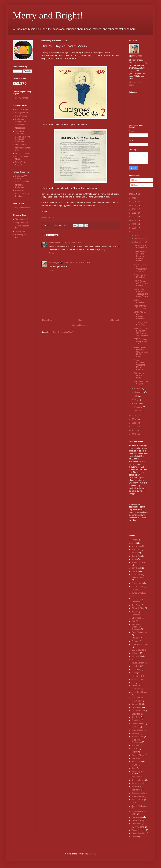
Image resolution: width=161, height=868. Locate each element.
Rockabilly (136, 790)
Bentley (135, 553)
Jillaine (134, 686)
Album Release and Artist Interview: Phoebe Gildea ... (140, 256)
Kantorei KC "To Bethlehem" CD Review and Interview (141, 332)
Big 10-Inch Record (23, 208)
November (139, 242)
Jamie (134, 673)
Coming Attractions (140, 301)
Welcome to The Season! (141, 383)
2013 (135, 423)
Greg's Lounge (21, 223)
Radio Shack (137, 777)
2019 (135, 224)
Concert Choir (137, 586)
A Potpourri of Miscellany (140, 276)
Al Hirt (134, 543)
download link (48, 217)
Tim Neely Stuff (22, 219)
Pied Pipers (136, 758)
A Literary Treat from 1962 (140, 324)
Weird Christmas (22, 182)
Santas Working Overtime (22, 195)
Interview (135, 666)
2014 (135, 419)
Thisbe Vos (136, 820)
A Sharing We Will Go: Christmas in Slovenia (140, 268)
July (136, 396)
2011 (135, 430)
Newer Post (47, 320)
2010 (135, 434)
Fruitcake (135, 638)
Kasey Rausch (138, 711)
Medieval (135, 733)
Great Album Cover (140, 644)
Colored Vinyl (137, 583)
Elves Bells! (20, 191)
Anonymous (137, 546)
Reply (52, 253)
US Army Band (138, 827)
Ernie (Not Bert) (22, 113)
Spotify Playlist (21, 98)
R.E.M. (134, 765)
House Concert (138, 663)
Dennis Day (136, 599)
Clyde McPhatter (139, 578)
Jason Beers (137, 676)
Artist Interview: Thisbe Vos (140, 307)
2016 (135, 235)
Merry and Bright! (48, 15)
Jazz (134, 682)
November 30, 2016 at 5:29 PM (68, 243)
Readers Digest (138, 780)
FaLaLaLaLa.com (23, 109)
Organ (134, 752)
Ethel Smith (136, 618)
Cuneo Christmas (139, 593)
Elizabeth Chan (138, 608)
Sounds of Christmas (19, 132)
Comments (137, 185)
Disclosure (136, 602)
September (139, 392)
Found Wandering (139, 632)
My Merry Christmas (19, 186)
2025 (135, 202)
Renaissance (137, 783)
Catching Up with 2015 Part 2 (139, 376)
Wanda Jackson (138, 830)
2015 (135, 416)
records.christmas (23, 153)
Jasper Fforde (137, 679)
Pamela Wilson (138, 755)
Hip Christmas (21, 116)
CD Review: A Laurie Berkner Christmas (140, 315)
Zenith (134, 837)
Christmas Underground (21, 120)
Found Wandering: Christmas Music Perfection (140, 365)
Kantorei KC (137, 707)
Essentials (136, 615)
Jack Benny (136, 669)
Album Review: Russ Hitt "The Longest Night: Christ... (141, 352)
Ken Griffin (136, 717)
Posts (134, 180)
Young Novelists (138, 833)
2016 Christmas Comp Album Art (141, 341)
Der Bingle (54, 262)
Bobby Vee (136, 556)
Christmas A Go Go (23, 125)
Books (134, 559)
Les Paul (135, 727)
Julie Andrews (137, 698)
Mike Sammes (138, 737)
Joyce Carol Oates (139, 692)
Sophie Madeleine (139, 806)
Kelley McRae (137, 714)
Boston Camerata (139, 562)
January (138, 411)
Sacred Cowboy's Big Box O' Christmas (23, 139)
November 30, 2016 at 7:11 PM (77, 262)
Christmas (136, 575)
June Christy (137, 701)
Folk (133, 621)
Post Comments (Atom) (63, 332)
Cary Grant (136, 568)
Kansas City (137, 704)
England (135, 612)
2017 (135, 232)
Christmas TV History (21, 177)
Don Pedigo (137, 605)
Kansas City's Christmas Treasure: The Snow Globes (141, 293)
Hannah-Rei (137, 656)
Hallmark (135, 653)
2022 (135, 213)
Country (135, 590)
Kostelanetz (137, 720)
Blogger (92, 854)
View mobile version (81, 325)
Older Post (114, 320)
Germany (135, 641)
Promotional (137, 762)
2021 (135, 217)
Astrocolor (136, 550)
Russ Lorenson (138, 796)
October (138, 388)
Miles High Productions (137, 741)
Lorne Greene (137, 730)
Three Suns (136, 824)
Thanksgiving (137, 817)
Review (135, 787)
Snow (134, 803)
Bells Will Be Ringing (20, 163)
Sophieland (20, 231)
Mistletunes (20, 128)
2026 (135, 198)
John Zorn (136, 689)
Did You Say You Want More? (141, 247)
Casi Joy (135, 571)
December (139, 239)
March (137, 403)
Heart (134, 660)
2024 (135, 205)
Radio (134, 768)
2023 (135, 209)
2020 (135, 220)
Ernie (51, 243)
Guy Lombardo (138, 650)
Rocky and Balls (138, 793)
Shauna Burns (138, 800)
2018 (135, 228)
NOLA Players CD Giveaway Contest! (141, 283)
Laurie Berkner (138, 724)
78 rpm (134, 540)
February (138, 407)
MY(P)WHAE (21, 145)
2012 (135, 427)
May (136, 400)
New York (136, 749)
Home (81, 320)
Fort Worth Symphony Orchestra (136, 627)
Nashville (135, 745)
